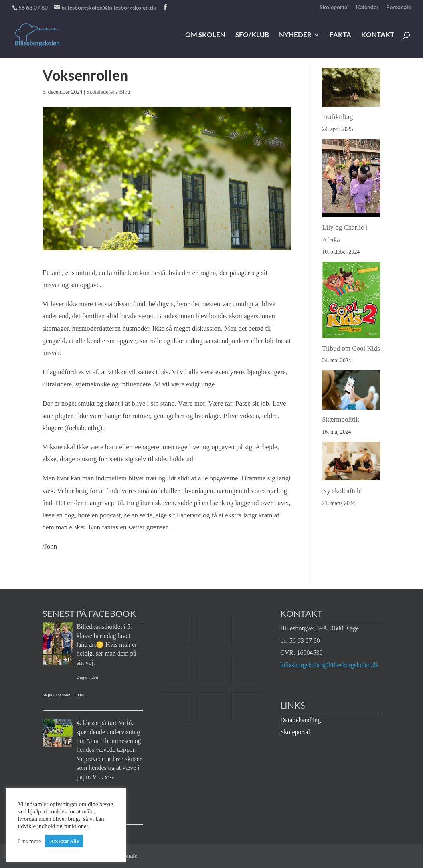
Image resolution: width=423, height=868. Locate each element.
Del (81, 695)
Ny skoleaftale (342, 491)
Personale (399, 7)
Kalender (367, 7)
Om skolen (205, 35)
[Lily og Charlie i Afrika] (351, 180)
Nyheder (295, 35)
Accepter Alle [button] (64, 841)
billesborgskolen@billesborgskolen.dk (330, 665)
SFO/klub (252, 35)
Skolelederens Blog (108, 92)
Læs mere (29, 841)
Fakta (340, 35)
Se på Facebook (57, 695)
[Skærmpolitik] (351, 392)
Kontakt (378, 35)
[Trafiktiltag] (351, 89)
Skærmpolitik (341, 419)
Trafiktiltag (337, 117)
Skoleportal (334, 7)
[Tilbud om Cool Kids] (351, 302)
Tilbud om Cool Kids (351, 348)
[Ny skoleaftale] (351, 463)
